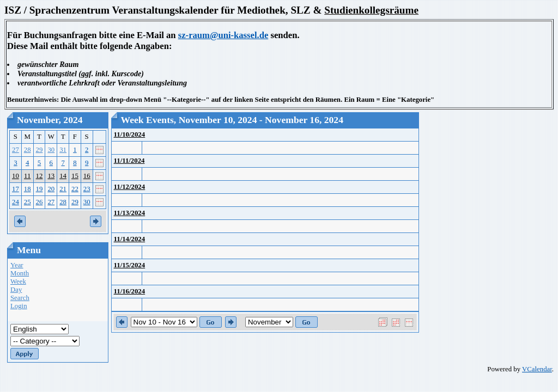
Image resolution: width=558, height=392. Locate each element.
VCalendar (537, 369)
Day (16, 290)
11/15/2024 (130, 265)
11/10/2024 (130, 134)
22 (75, 189)
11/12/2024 (130, 187)
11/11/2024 (129, 161)
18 (28, 189)
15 (75, 176)
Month (20, 273)
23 (87, 189)
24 (16, 202)
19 (40, 189)
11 (27, 176)
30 (51, 150)
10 (16, 176)
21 (63, 189)
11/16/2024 (130, 291)
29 (40, 150)
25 (28, 202)
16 (87, 176)
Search (20, 298)
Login (19, 306)
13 (51, 176)
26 (40, 202)
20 (51, 189)
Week (18, 281)
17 (16, 189)
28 (28, 150)
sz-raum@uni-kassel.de (223, 35)
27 (16, 150)
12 (40, 176)
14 (63, 176)
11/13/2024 (130, 213)
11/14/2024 (130, 239)
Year (17, 265)
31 (63, 150)
